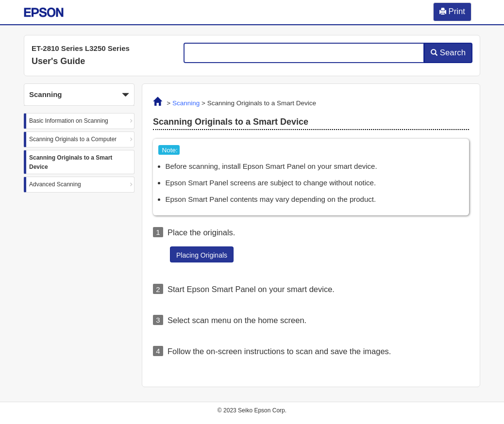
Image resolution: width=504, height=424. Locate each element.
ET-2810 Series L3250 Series (81, 48)
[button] (79, 95)
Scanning (186, 103)
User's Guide (58, 61)
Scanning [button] (79, 95)
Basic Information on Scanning (69, 121)
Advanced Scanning (55, 184)
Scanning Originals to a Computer (73, 139)
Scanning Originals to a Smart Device (71, 162)
